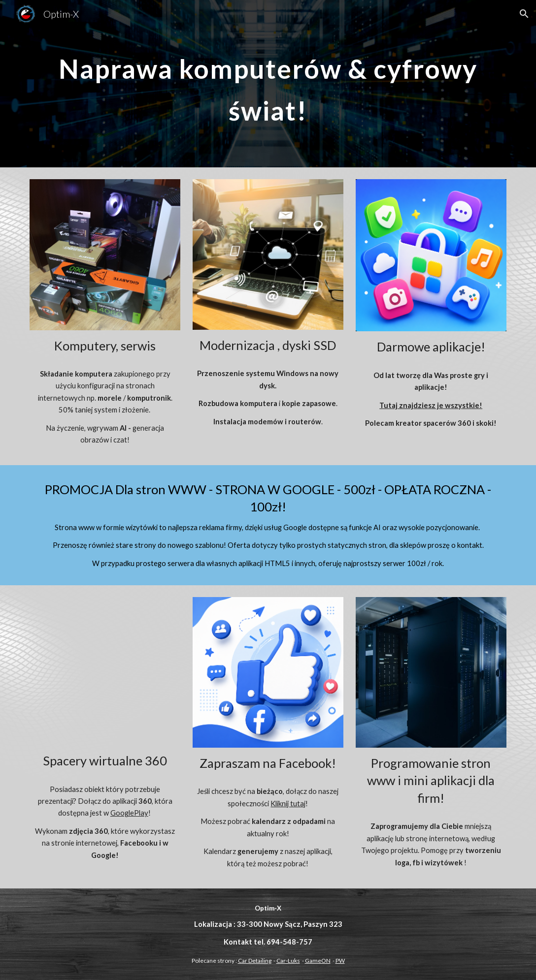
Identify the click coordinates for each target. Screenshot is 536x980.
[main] (268, 84)
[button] (524, 14)
